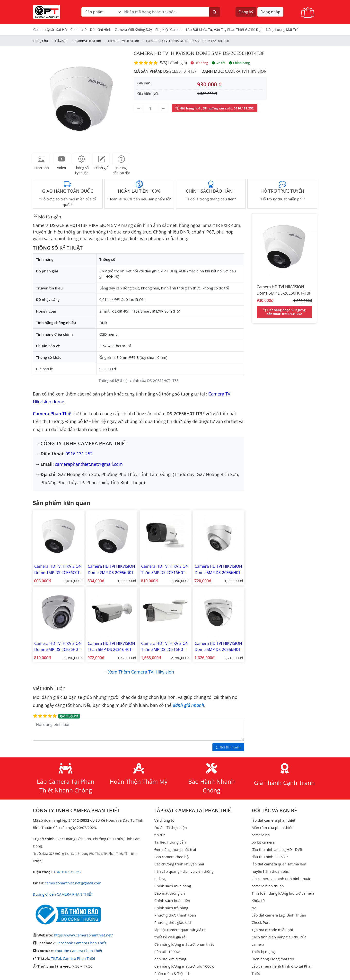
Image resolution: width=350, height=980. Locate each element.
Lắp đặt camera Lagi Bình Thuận (279, 915)
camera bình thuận (268, 886)
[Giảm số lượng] (139, 108)
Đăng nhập (270, 12)
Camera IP (79, 30)
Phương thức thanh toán (175, 915)
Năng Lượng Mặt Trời (283, 30)
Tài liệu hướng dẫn (170, 842)
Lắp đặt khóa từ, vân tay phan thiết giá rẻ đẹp (224, 30)
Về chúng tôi (165, 820)
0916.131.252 (79, 454)
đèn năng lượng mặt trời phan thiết (184, 944)
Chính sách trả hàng (171, 908)
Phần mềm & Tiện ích (172, 973)
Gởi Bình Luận (228, 747)
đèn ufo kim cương (170, 959)
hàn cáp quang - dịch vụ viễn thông (184, 871)
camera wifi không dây (133, 30)
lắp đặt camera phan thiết (273, 820)
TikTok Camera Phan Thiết (73, 958)
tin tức (160, 835)
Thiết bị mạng (263, 952)
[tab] (42, 159)
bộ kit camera (263, 842)
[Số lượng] (151, 108)
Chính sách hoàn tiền (172, 900)
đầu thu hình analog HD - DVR (277, 849)
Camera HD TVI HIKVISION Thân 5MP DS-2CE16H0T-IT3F (111, 647)
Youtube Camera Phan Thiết (79, 951)
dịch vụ (160, 879)
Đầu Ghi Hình (101, 30)
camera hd (261, 835)
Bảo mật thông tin (170, 893)
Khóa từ (258, 900)
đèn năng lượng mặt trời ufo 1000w (184, 966)
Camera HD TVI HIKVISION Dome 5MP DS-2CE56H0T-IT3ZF (218, 647)
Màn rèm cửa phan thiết (272, 827)
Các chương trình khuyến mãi (179, 864)
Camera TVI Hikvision (246, 71)
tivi (254, 908)
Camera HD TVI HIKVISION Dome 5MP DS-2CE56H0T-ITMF (58, 647)
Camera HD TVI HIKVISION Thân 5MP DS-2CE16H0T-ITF (165, 570)
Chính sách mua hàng (173, 886)
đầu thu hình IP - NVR (270, 857)
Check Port (261, 922)
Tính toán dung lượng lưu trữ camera (283, 893)
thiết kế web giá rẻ (170, 937)
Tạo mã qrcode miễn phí (272, 930)
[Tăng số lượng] (163, 108)
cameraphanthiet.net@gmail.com (89, 464)
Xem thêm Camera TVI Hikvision (141, 672)
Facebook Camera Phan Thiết (81, 943)
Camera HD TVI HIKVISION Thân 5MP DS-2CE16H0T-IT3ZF (165, 647)
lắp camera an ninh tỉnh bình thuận (281, 879)
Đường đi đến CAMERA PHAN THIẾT (63, 894)
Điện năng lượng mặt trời (273, 959)
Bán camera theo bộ (171, 857)
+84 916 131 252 (67, 872)
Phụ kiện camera (169, 30)
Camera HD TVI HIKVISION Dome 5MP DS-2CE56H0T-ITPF (218, 570)
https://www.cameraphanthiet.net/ (83, 935)
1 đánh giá (176, 63)
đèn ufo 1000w (167, 952)
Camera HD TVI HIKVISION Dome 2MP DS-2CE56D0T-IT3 (111, 570)
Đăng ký (246, 12)
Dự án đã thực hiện (171, 827)
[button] (40, 98)
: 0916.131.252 (215, 108)
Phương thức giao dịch (173, 922)
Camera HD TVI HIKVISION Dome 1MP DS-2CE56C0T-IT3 (58, 570)
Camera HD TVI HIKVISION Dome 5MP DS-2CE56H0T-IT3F (199, 53)
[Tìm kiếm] (215, 12)
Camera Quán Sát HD (50, 30)
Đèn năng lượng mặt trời (175, 849)
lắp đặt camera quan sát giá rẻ (180, 930)
